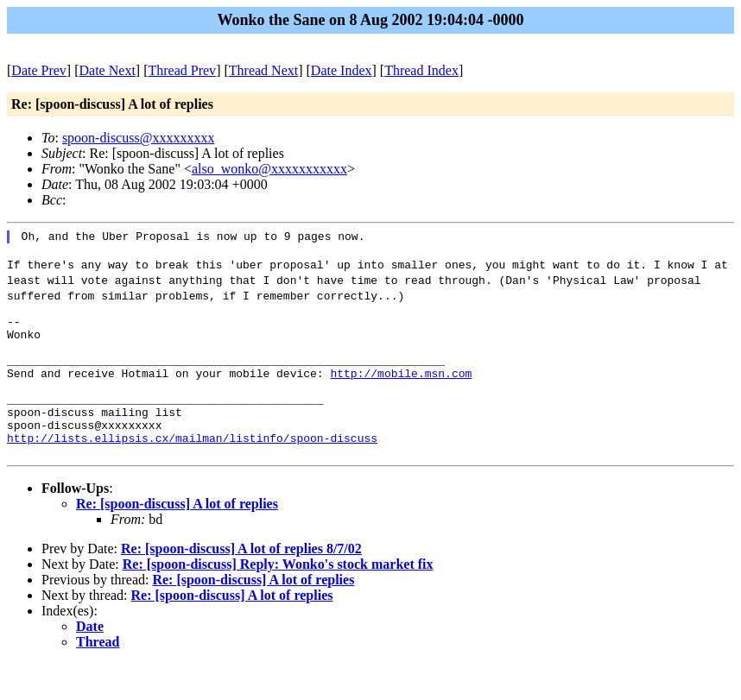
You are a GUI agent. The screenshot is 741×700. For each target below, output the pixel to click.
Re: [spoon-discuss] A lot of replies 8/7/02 (241, 585)
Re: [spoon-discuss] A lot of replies (177, 540)
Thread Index (421, 70)
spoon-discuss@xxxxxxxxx (139, 138)
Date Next (108, 70)
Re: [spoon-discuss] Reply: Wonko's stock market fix (278, 600)
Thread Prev (182, 70)
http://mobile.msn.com (401, 394)
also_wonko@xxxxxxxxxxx (269, 169)
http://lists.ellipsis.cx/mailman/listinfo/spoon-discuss (192, 471)
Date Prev (39, 70)
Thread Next (263, 70)
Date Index (342, 70)
